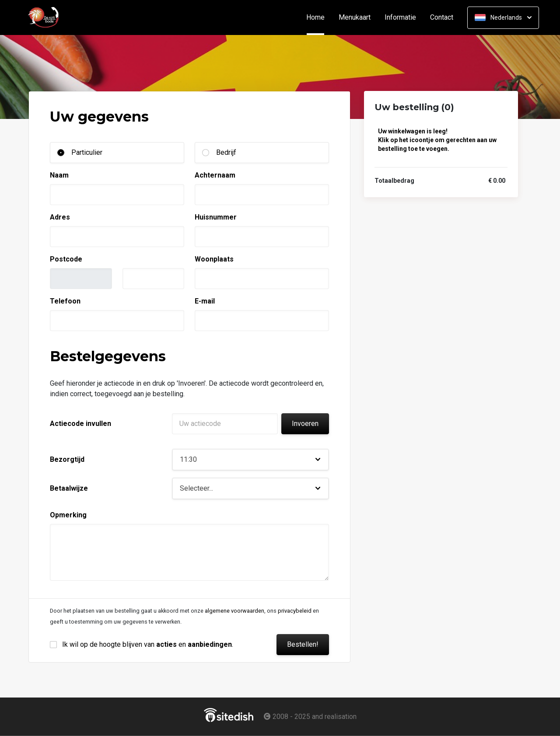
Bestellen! (303, 644)
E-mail (205, 301)
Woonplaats (214, 259)
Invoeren (305, 424)
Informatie (400, 17)
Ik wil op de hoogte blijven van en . (148, 644)
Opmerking (68, 515)
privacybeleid (295, 611)
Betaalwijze (69, 488)
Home (319, 17)
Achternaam (215, 175)
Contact (442, 17)
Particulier (87, 152)
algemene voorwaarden (234, 611)
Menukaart (355, 17)
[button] (250, 460)
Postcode (66, 259)
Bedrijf (226, 152)
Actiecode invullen (80, 424)
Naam (59, 175)
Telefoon (65, 301)
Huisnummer (216, 217)
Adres (60, 217)
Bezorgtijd (67, 459)
